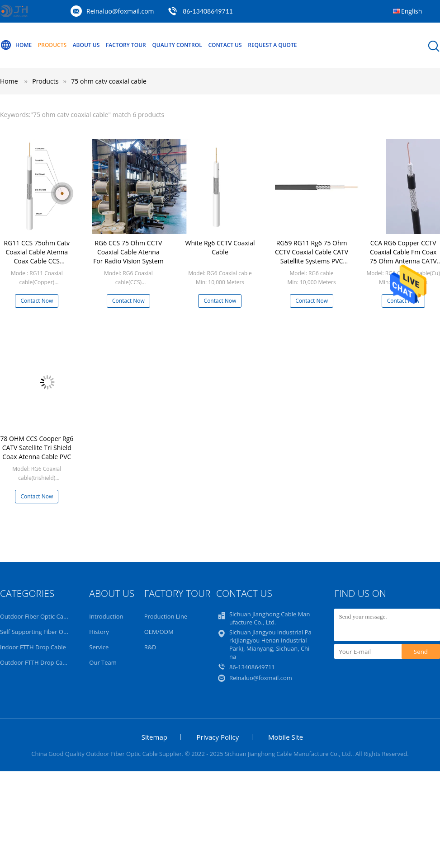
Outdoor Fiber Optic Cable (36, 616)
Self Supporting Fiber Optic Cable (45, 632)
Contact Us (225, 45)
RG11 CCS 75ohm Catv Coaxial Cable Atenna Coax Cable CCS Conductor (37, 256)
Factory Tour (126, 45)
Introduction (106, 616)
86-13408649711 (208, 11)
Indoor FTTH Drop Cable (33, 647)
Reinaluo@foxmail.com (120, 11)
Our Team (103, 662)
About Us (86, 45)
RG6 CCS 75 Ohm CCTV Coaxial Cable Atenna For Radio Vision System (128, 252)
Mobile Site (286, 737)
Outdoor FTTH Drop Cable (35, 662)
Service (99, 647)
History (99, 632)
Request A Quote (272, 45)
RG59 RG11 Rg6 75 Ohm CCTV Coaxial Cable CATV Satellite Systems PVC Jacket (312, 256)
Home (16, 45)
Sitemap (154, 737)
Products (52, 45)
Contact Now (37, 301)
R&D (150, 647)
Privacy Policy (218, 737)
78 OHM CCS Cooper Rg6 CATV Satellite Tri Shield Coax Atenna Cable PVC (37, 448)
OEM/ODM (159, 632)
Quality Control (177, 45)
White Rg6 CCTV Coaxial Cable (220, 247)
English (412, 11)
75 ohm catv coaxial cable (109, 81)
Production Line (166, 616)
